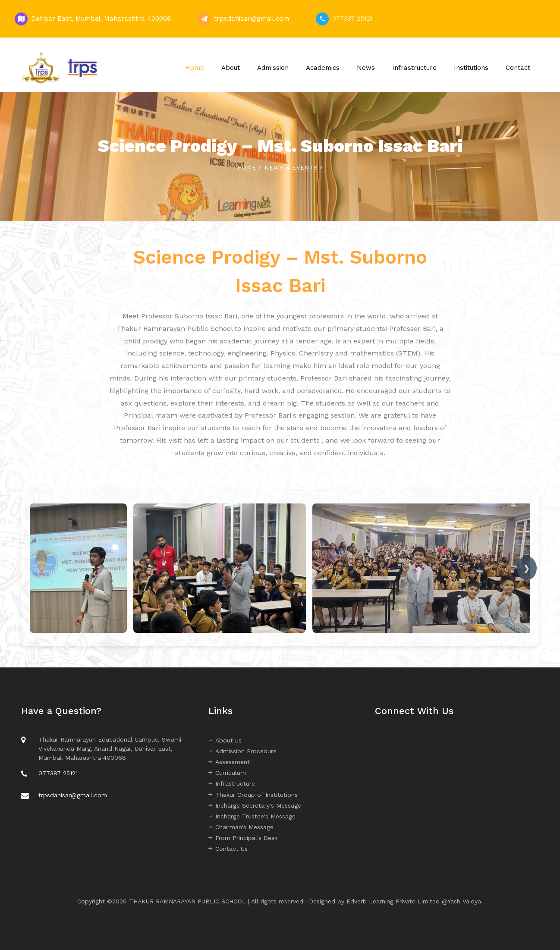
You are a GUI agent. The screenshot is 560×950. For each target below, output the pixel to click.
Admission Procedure (242, 751)
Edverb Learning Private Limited (394, 901)
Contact (518, 68)
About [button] (231, 68)
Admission (273, 68)
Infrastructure (414, 68)
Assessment (229, 762)
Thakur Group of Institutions (253, 795)
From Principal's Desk (243, 838)
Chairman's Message (241, 827)
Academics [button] (323, 68)
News (366, 68)
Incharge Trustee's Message (252, 816)
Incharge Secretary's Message (255, 805)
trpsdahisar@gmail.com (252, 19)
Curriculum (227, 773)
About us (225, 740)
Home (195, 68)
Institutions (471, 68)
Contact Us (228, 849)
